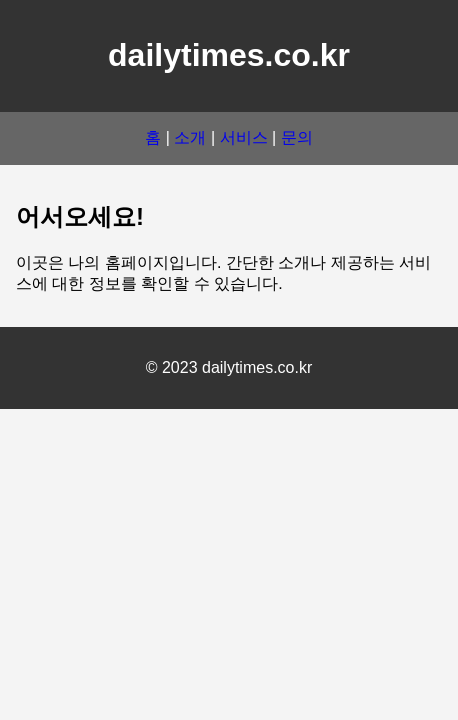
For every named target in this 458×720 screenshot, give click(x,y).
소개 (190, 137)
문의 (297, 137)
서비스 (244, 137)
